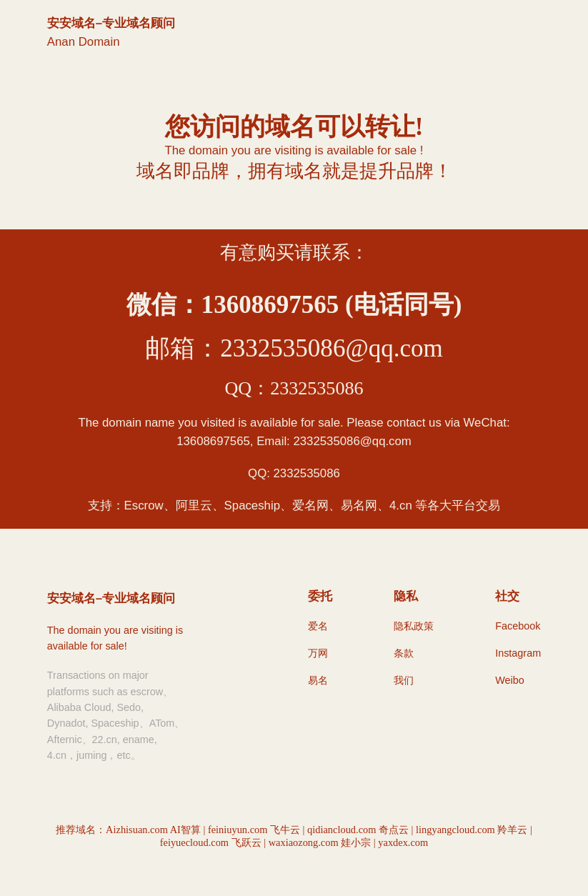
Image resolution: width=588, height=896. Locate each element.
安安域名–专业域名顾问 (111, 23)
